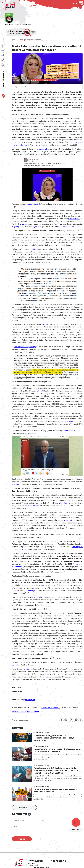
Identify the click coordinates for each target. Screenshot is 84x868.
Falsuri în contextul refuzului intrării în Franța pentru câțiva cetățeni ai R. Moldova (59, 751)
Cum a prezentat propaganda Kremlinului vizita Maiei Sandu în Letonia (60, 791)
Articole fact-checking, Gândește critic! (29, 39)
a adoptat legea (47, 235)
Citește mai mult (24, 808)
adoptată (40, 391)
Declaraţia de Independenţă (25, 347)
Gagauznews (37, 227)
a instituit (68, 520)
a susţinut (36, 597)
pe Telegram (30, 700)
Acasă (14, 39)
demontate (16, 665)
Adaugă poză (76, 830)
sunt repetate (70, 431)
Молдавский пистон (66, 227)
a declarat (16, 484)
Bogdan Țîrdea (17, 227)
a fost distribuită (32, 204)
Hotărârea (34, 249)
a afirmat (48, 677)
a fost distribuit (43, 149)
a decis (46, 324)
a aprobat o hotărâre (65, 421)
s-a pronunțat (30, 590)
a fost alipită (63, 503)
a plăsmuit (28, 669)
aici (21, 224)
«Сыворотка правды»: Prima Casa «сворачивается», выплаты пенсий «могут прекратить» (59, 738)
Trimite (22, 839)
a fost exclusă (33, 506)
